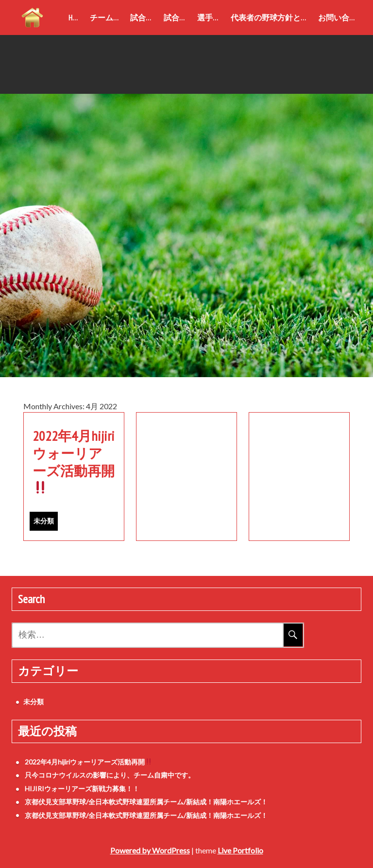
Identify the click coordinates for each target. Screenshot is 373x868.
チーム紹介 (108, 17)
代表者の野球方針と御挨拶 (272, 17)
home (77, 17)
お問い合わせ (340, 17)
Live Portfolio (240, 850)
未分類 (44, 521)
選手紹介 (212, 17)
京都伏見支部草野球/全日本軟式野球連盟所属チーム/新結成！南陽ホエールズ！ (146, 802)
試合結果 (178, 17)
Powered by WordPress (150, 850)
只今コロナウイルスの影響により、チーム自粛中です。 (110, 775)
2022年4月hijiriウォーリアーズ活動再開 (74, 461)
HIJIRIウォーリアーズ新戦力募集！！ (82, 789)
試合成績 (145, 17)
